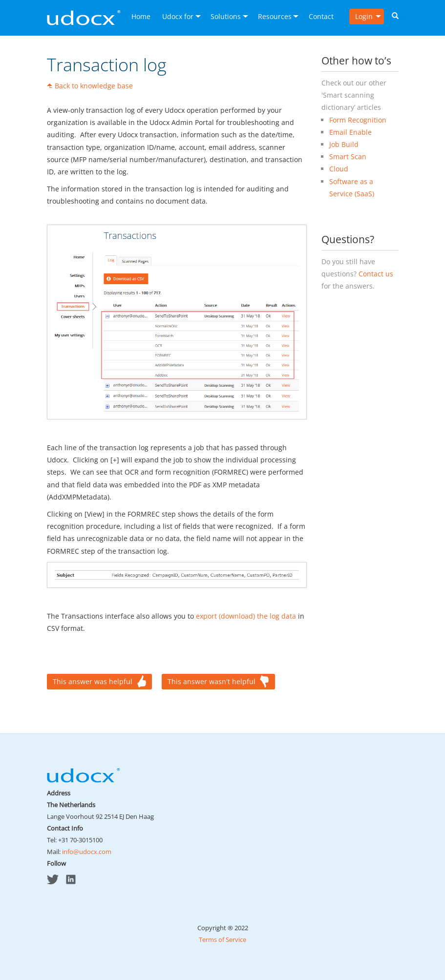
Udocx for (178, 16)
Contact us (376, 274)
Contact (321, 16)
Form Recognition (358, 120)
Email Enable (350, 132)
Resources (275, 16)
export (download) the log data (246, 616)
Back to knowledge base (94, 86)
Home (141, 16)
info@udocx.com (87, 852)
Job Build (344, 144)
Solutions (226, 16)
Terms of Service (222, 940)
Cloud (339, 169)
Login (364, 16)
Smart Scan (348, 156)
